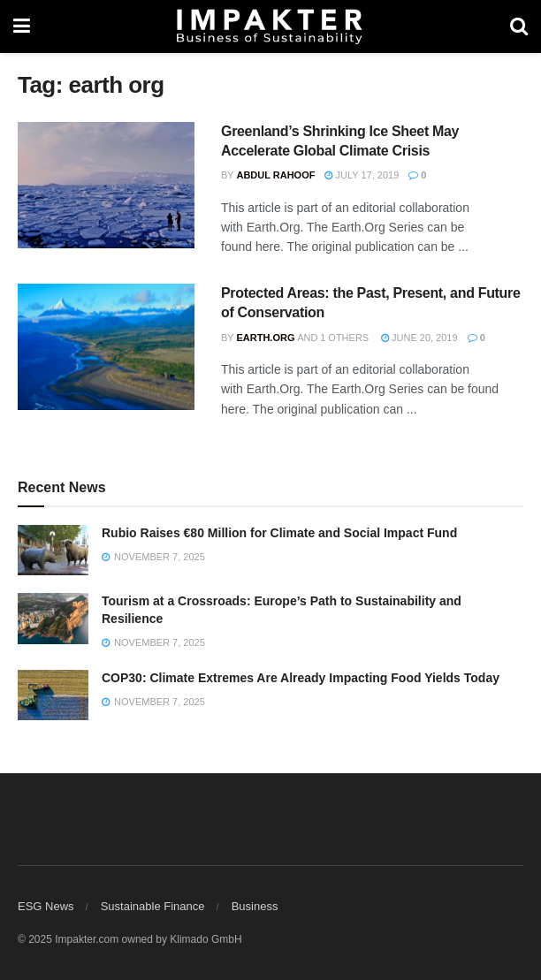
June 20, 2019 (419, 338)
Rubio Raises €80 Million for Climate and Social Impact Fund (279, 533)
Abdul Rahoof (275, 175)
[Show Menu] (22, 27)
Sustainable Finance (153, 906)
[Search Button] (519, 27)
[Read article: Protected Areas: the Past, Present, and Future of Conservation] (106, 347)
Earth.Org (265, 338)
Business (255, 906)
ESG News (46, 906)
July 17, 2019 (362, 175)
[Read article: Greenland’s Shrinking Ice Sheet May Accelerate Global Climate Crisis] (106, 185)
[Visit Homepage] (270, 27)
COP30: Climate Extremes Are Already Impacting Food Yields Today (301, 678)
